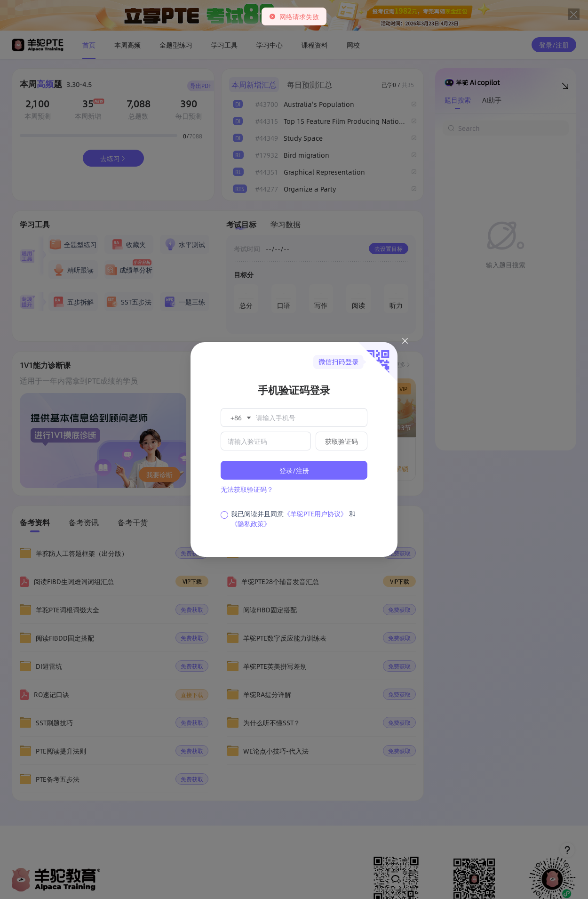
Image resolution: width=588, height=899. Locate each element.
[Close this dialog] (405, 342)
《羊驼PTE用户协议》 (315, 514)
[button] (240, 417)
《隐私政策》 (251, 523)
